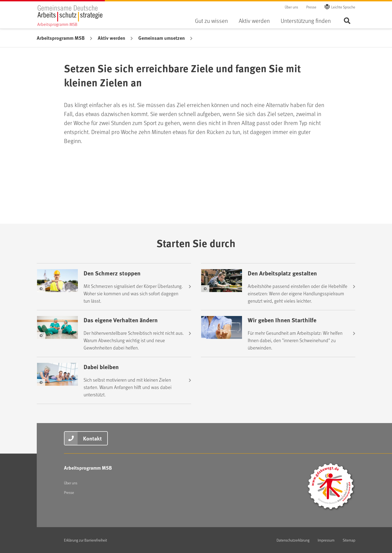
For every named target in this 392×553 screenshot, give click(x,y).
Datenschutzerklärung (293, 540)
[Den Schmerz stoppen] (114, 287)
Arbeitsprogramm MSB (61, 38)
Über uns (291, 7)
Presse (311, 7)
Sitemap (349, 540)
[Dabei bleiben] (114, 380)
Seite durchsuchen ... (347, 21)
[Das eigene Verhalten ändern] (114, 334)
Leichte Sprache (343, 7)
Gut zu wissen (211, 21)
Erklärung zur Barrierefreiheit (85, 540)
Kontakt (92, 438)
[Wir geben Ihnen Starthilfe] (278, 334)
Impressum (326, 540)
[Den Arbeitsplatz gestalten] (278, 287)
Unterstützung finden (306, 21)
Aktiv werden (254, 21)
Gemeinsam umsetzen (162, 38)
